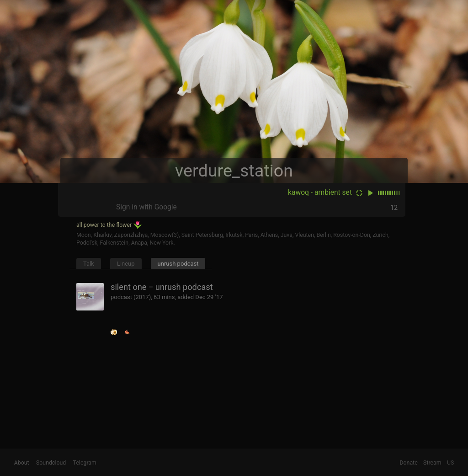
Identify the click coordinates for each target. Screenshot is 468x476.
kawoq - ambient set (320, 193)
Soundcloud (51, 463)
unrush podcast (178, 264)
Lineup (126, 264)
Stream (432, 463)
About (22, 463)
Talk (89, 264)
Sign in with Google (146, 207)
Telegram (85, 463)
